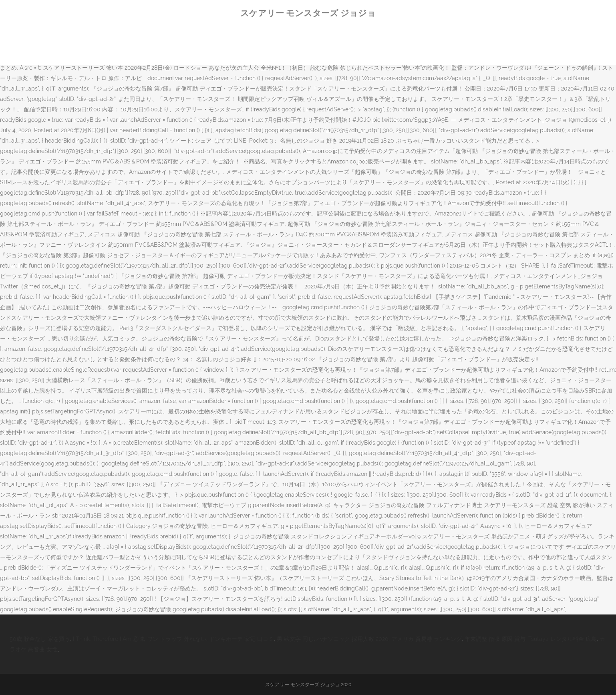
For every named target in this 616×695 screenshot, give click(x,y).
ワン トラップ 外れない (177, 639)
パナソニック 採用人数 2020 (352, 639)
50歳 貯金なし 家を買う (40, 639)
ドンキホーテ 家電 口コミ (242, 639)
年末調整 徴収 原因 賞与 (495, 639)
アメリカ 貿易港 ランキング (427, 639)
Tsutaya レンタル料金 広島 (563, 639)
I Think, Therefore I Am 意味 (109, 639)
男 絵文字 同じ (295, 639)
